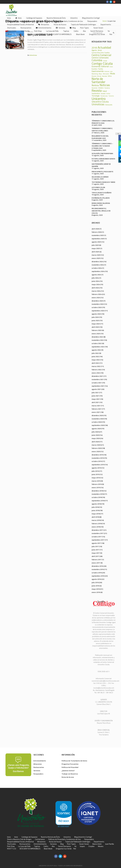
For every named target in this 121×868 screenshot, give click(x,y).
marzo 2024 (96, 291)
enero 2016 (96, 592)
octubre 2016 (97, 573)
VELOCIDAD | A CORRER (100, 177)
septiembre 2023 (98, 311)
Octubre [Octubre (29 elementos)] (101, 88)
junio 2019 (95, 474)
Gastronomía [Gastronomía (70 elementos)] (98, 71)
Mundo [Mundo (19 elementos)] (99, 76)
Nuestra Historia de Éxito (50, 837)
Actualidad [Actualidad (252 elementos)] (104, 47)
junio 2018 (95, 510)
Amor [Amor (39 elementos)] (100, 50)
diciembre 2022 (97, 337)
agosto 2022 (96, 350)
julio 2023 (95, 317)
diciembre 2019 (97, 455)
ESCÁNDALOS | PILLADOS (101, 198)
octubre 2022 (97, 343)
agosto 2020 (96, 429)
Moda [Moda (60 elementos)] (113, 74)
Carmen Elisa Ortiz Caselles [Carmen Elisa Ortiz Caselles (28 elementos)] (101, 53)
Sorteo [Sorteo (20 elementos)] (108, 94)
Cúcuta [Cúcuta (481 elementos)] (108, 63)
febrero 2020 (97, 448)
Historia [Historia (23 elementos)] (107, 71)
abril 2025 (95, 252)
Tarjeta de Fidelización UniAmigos (78, 842)
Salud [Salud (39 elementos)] (105, 91)
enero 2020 (96, 451)
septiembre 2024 (98, 271)
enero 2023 (96, 334)
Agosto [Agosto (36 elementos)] (94, 50)
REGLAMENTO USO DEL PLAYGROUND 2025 (100, 137)
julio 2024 (95, 278)
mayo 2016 (96, 589)
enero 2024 (96, 298)
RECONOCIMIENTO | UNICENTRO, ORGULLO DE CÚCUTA (101, 211)
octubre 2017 (97, 537)
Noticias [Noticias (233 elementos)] (105, 85)
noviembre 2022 (98, 340)
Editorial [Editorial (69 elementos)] (105, 66)
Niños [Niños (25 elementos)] (110, 76)
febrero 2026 (97, 232)
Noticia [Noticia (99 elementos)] (95, 85)
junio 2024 (95, 281)
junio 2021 (95, 396)
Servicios (37, 771)
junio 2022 (95, 356)
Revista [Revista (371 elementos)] (97, 91)
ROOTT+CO (12, 849)
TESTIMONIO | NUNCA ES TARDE (103, 182)
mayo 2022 (96, 360)
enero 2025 (96, 258)
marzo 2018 (96, 520)
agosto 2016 (96, 579)
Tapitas (37, 846)
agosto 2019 (96, 468)
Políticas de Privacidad (70, 767)
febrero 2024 (97, 294)
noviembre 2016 (98, 569)
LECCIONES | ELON (98, 187)
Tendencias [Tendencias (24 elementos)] (104, 96)
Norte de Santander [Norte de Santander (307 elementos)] (99, 80)
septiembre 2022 (98, 347)
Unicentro (67, 837)
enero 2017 (96, 563)
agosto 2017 (96, 543)
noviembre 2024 (98, 265)
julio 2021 (95, 392)
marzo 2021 (96, 406)
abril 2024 (95, 288)
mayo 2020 (96, 438)
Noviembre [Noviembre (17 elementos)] (95, 88)
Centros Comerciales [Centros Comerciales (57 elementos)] (100, 58)
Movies (101, 846)
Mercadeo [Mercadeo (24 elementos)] (106, 74)
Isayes (82, 846)
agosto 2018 (96, 504)
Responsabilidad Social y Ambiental (20, 842)
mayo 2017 (96, 553)
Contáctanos (40, 839)
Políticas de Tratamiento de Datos (74, 761)
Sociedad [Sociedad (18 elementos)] (103, 94)
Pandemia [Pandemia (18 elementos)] (107, 88)
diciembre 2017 (97, 530)
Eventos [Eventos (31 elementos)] (94, 69)
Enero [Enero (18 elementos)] (111, 67)
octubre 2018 (97, 497)
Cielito (46, 846)
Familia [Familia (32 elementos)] (101, 69)
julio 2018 (95, 507)
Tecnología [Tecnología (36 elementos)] (96, 96)
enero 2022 (96, 373)
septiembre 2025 (98, 239)
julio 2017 (95, 546)
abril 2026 (95, 229)
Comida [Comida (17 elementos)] (105, 61)
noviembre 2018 (98, 494)
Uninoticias (33, 55)
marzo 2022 (96, 366)
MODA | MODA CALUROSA (101, 203)
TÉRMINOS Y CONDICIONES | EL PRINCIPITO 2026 (103, 122)
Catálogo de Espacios (29, 837)
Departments (99, 842)
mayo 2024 (96, 284)
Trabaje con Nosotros (70, 774)
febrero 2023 (97, 330)
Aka (53, 846)
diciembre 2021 (97, 376)
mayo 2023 (96, 324)
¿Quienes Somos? (68, 771)
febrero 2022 (97, 370)
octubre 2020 (97, 422)
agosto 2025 (96, 242)
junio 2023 (95, 320)
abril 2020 (95, 442)
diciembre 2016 (97, 566)
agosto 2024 (96, 275)
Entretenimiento (40, 761)
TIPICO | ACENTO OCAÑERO (102, 193)
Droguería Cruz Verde (64, 849)
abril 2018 (95, 517)
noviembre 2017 (98, 533)
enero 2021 (96, 412)
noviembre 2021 (98, 379)
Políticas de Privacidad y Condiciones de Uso (65, 839)
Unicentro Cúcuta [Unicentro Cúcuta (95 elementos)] (100, 102)
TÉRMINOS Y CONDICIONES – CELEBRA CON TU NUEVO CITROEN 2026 (102, 146)
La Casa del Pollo (24, 846)
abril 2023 (95, 327)
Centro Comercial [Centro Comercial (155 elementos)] (101, 55)
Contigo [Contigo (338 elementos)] (97, 64)
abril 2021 (95, 402)
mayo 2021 (96, 399)
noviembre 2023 (98, 304)
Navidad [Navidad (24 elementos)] (105, 76)
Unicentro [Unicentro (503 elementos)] (99, 99)
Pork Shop (11, 846)
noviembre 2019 (98, 458)
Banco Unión (97, 844)
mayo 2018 (96, 514)
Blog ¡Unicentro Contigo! (83, 837)
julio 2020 (95, 432)
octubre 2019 (97, 461)
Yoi (75, 846)
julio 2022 (95, 353)
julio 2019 (95, 471)
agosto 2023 (96, 314)
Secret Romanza (64, 846)
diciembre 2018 (97, 491)
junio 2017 (95, 550)
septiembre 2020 (98, 425)
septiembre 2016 (98, 576)
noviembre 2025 (98, 235)
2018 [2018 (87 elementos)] (94, 48)
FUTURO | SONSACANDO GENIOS (103, 159)
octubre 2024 (97, 268)
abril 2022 (95, 363)
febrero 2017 (97, 560)
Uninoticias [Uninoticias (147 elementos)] (98, 104)
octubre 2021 (97, 383)
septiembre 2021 (98, 386)
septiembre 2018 (98, 501)
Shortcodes (12, 844)
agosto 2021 (96, 389)
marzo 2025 (96, 255)
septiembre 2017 (98, 540)
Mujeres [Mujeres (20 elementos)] (94, 76)
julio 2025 (95, 245)
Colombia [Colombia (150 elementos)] (97, 60)
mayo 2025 (96, 248)
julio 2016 (95, 582)
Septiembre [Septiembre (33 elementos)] (96, 93)
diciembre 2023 (97, 301)
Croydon (91, 846)
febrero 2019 (97, 484)
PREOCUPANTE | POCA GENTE (102, 172)
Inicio (9, 837)
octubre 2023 (97, 307)
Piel (75, 849)
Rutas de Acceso (68, 777)
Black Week (48, 849)
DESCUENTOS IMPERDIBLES (30, 849)
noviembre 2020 (98, 419)
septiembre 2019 (98, 465)
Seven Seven (84, 844)
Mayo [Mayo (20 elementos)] (100, 74)
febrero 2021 (97, 409)
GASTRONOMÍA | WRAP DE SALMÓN (101, 165)
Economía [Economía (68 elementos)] (96, 66)
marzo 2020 (96, 445)
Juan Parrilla (109, 844)
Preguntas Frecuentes (70, 764)
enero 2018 (96, 527)
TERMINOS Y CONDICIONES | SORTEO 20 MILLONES (102, 129)
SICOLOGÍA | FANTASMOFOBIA (102, 153)
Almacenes (38, 764)
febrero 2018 (97, 523)
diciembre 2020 (97, 415)
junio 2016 (95, 586)
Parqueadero (38, 774)
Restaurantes (39, 767)
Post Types (71, 844)
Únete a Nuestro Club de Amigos (19, 839)
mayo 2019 (96, 478)
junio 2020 (95, 435)
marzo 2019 (96, 481)
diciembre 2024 (97, 261)
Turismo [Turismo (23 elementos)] (111, 96)
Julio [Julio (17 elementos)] (111, 72)
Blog (62, 844)
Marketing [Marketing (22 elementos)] (95, 74)
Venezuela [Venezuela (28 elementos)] (109, 105)
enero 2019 (96, 487)
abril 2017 (95, 556)
